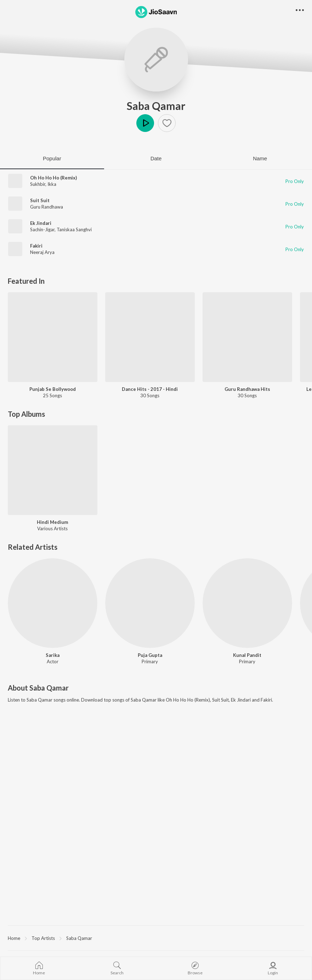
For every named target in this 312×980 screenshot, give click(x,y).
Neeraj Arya (42, 252)
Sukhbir (38, 184)
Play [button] (145, 123)
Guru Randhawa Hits (247, 389)
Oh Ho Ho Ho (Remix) (53, 178)
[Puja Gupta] (150, 603)
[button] (167, 123)
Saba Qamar (156, 106)
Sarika (53, 655)
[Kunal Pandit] (247, 603)
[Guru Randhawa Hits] (247, 337)
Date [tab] (156, 158)
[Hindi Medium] (53, 470)
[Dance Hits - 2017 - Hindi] (150, 337)
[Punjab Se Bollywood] (53, 337)
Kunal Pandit (247, 655)
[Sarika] (53, 603)
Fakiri (36, 246)
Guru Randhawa (47, 207)
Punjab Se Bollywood (53, 389)
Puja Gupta (150, 655)
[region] (156, 938)
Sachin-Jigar (42, 229)
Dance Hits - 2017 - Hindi (150, 389)
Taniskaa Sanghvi (74, 229)
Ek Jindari (41, 223)
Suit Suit (40, 200)
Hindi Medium (52, 522)
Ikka (52, 184)
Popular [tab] (52, 158)
